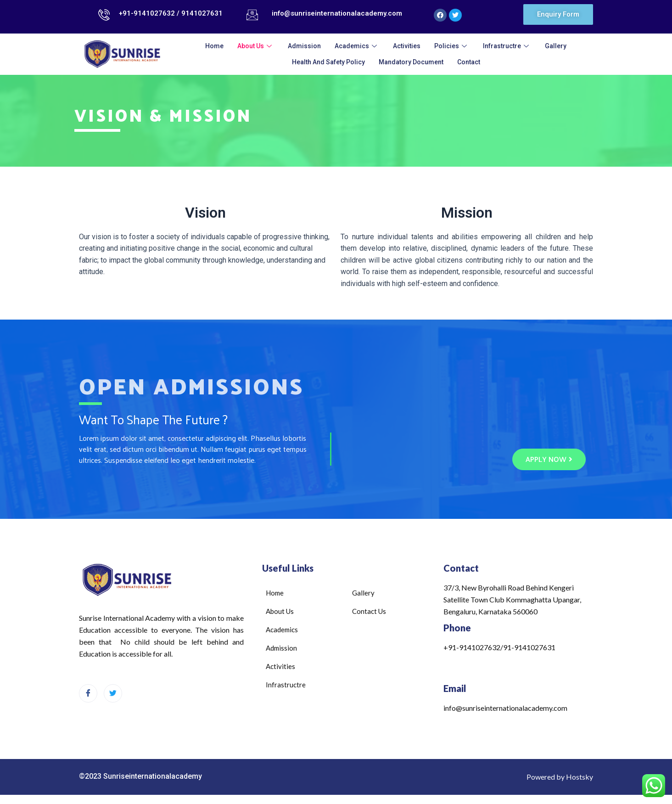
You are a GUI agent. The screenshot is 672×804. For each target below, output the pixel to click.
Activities (407, 45)
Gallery (556, 45)
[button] (558, 14)
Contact (469, 62)
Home (214, 45)
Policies (452, 45)
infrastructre (507, 45)
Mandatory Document (411, 62)
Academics (357, 45)
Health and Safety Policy (328, 62)
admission (304, 45)
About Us (256, 45)
